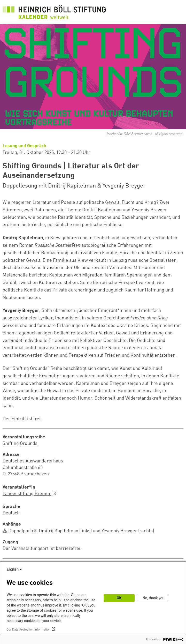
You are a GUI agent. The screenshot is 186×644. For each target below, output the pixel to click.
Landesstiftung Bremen (27, 494)
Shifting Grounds (20, 444)
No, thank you (154, 598)
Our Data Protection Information (28, 630)
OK (119, 598)
